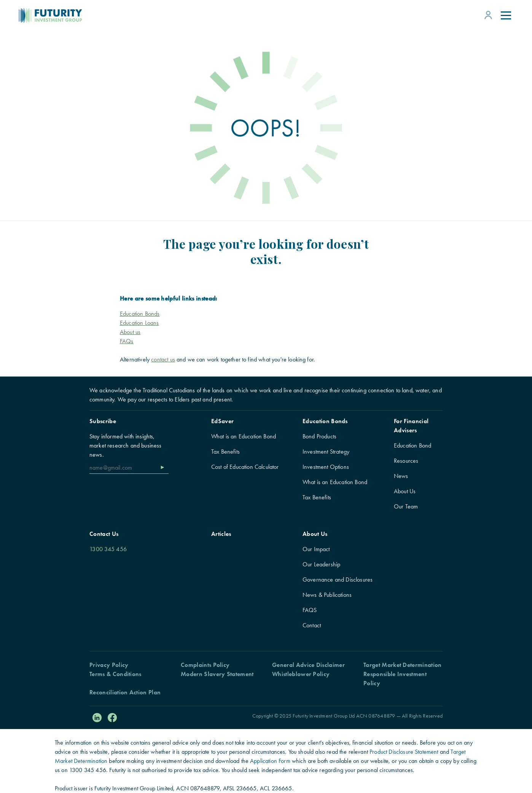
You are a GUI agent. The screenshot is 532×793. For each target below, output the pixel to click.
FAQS (310, 610)
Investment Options (326, 467)
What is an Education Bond (244, 436)
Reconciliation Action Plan (125, 692)
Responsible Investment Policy (395, 679)
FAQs (127, 341)
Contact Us (104, 534)
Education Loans (139, 323)
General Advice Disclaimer (308, 665)
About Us (405, 491)
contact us (163, 359)
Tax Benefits (225, 452)
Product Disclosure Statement (404, 752)
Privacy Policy (109, 665)
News (401, 476)
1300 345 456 (108, 549)
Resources (406, 461)
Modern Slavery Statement (217, 674)
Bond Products (319, 436)
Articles (221, 534)
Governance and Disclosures (338, 580)
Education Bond (413, 445)
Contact (312, 625)
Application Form (270, 761)
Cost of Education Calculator (245, 467)
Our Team (406, 506)
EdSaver (222, 421)
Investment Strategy (326, 452)
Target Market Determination (403, 665)
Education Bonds (325, 421)
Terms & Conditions (115, 674)
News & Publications (327, 595)
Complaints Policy (205, 665)
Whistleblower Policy (301, 674)
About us (130, 332)
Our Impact (316, 549)
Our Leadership (321, 564)
